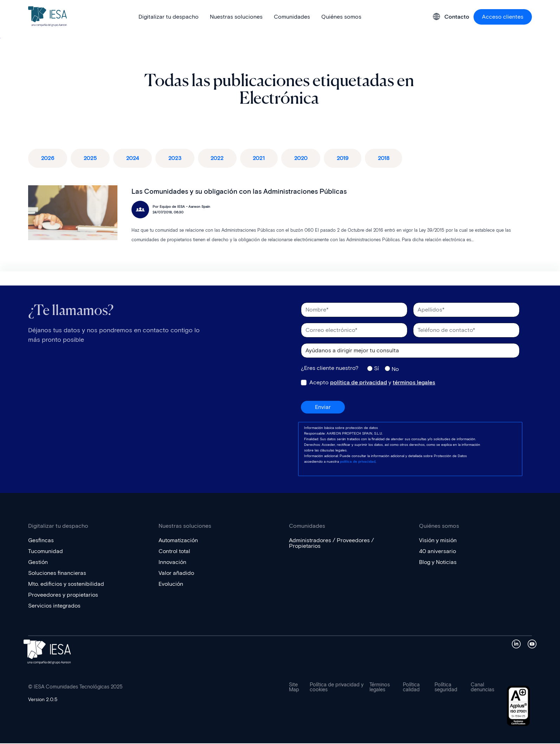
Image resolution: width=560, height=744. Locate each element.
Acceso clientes (503, 17)
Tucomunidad (46, 552)
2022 (224, 158)
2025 (92, 158)
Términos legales (380, 688)
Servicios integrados (55, 606)
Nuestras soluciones (236, 17)
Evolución (171, 585)
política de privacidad (359, 383)
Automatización (179, 541)
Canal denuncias (482, 688)
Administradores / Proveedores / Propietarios (332, 544)
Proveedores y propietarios (64, 595)
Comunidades (292, 17)
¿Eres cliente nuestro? (330, 369)
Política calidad (411, 688)
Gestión (38, 563)
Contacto (457, 17)
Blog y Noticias (438, 563)
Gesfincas (41, 541)
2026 (48, 158)
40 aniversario (438, 552)
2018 (396, 158)
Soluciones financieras (57, 574)
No (395, 370)
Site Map (294, 688)
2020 (310, 158)
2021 (267, 158)
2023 (180, 158)
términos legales (414, 383)
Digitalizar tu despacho (169, 17)
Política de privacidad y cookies (337, 688)
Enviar (323, 408)
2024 (136, 158)
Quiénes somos (341, 17)
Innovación (173, 563)
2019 (353, 158)
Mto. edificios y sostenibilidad (67, 585)
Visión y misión (438, 541)
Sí (376, 369)
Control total (175, 552)
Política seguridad (446, 688)
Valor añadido (177, 574)
